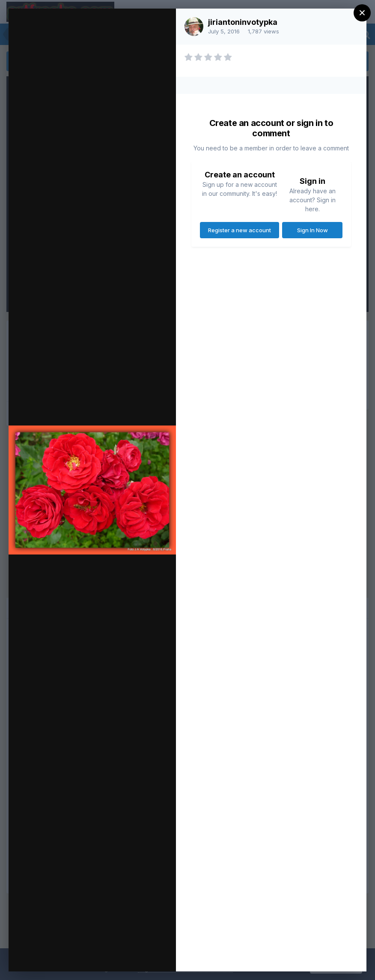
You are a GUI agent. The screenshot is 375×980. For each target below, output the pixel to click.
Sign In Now (312, 230)
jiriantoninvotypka (243, 22)
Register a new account (240, 230)
